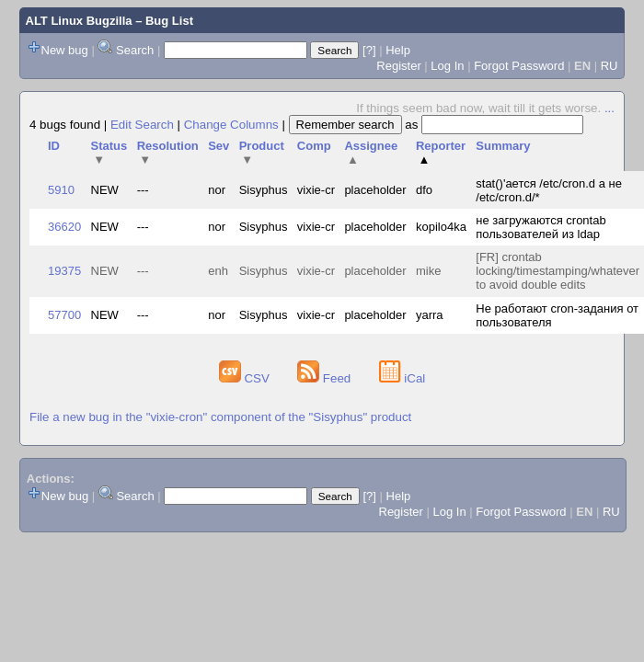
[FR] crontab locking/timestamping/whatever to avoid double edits (558, 271)
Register (398, 66)
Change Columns (231, 125)
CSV (246, 378)
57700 (64, 315)
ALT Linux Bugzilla (79, 21)
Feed (326, 378)
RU (609, 66)
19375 (64, 271)
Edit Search (142, 125)
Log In (447, 66)
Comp (314, 146)
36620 (64, 227)
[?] (369, 50)
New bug (65, 50)
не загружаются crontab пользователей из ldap (540, 227)
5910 (61, 190)
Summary (503, 146)
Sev (218, 146)
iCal (402, 378)
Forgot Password (519, 66)
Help (398, 50)
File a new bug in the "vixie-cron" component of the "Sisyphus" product (220, 417)
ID (54, 146)
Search (135, 50)
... (609, 108)
